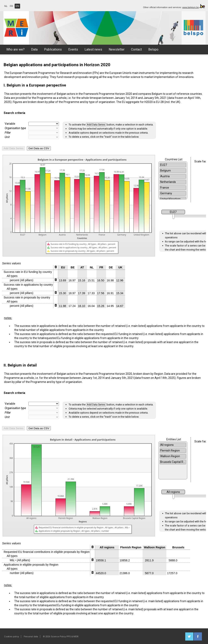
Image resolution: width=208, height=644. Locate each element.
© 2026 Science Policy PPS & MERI (61, 636)
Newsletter (117, 49)
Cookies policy (11, 636)
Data (34, 49)
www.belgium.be (190, 7)
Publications (53, 49)
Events (73, 49)
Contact (136, 49)
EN (17, 6)
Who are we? (15, 49)
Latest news (93, 49)
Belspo (153, 49)
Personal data (31, 636)
